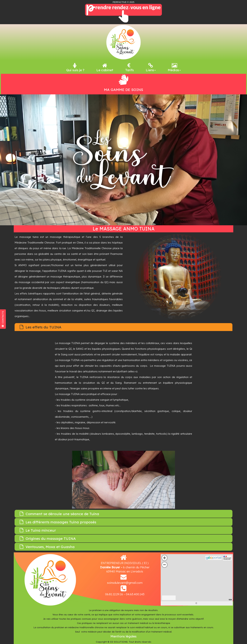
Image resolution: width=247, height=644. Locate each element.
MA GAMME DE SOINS (123, 90)
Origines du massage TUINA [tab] (48, 538)
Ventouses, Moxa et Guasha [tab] (47, 547)
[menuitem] (75, 67)
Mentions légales (123, 636)
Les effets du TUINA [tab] (41, 327)
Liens (151, 67)
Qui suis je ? (75, 67)
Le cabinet (105, 67)
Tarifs (130, 67)
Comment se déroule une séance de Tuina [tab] (59, 514)
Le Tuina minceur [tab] (38, 530)
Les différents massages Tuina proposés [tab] (58, 522)
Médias (174, 67)
